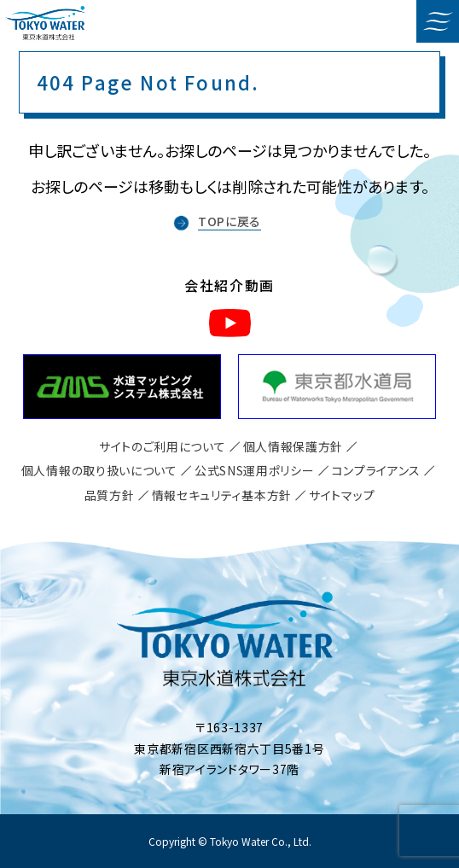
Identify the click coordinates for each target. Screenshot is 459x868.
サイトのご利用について (163, 446)
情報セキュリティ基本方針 (222, 495)
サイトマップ (342, 495)
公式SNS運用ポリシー (255, 470)
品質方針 (110, 495)
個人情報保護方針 (293, 446)
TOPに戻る (229, 221)
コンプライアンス (377, 470)
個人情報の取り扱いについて (99, 470)
